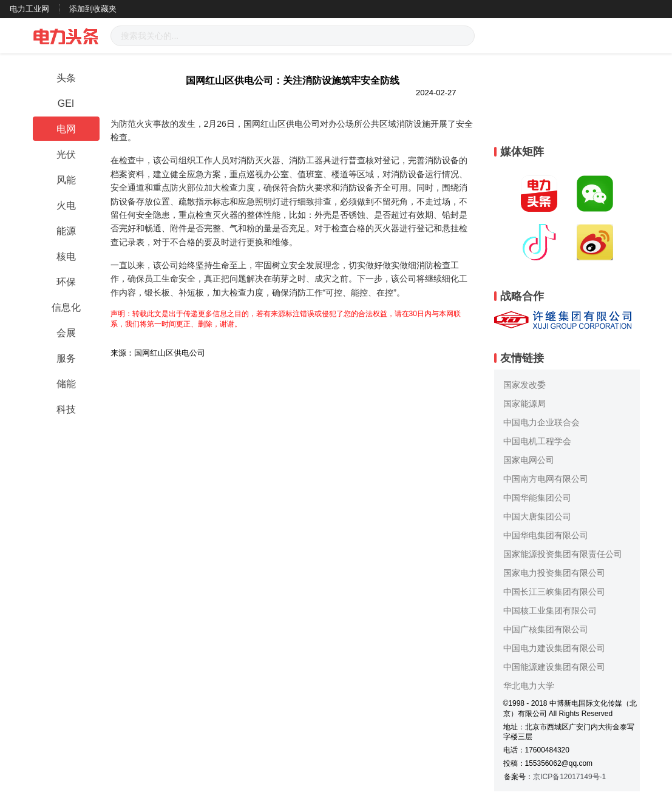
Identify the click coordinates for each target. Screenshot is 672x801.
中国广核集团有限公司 (546, 629)
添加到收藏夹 (93, 9)
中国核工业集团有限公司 (550, 610)
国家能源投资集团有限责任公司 (563, 554)
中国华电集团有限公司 (546, 535)
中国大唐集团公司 (537, 516)
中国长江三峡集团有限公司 (554, 592)
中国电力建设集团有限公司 (554, 648)
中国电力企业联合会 (541, 422)
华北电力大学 (529, 686)
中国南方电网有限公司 (546, 479)
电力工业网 (29, 9)
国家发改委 (524, 385)
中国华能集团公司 (537, 498)
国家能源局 (524, 404)
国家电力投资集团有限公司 (554, 573)
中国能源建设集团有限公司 (554, 667)
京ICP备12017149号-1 (569, 777)
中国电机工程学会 (537, 441)
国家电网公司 (529, 460)
